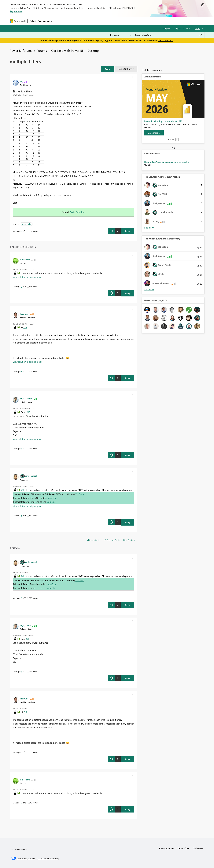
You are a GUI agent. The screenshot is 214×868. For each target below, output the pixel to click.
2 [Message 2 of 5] (22, 286)
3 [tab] (172, 140)
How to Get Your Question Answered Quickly (167, 162)
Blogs (111, 21)
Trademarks (198, 848)
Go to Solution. (77, 212)
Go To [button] (198, 28)
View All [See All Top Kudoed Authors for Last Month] (149, 290)
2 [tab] (170, 140)
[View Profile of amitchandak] (31, 476)
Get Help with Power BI (67, 50)
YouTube (80, 494)
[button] (108, 69)
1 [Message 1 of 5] (22, 231)
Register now (16, 11)
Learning (122, 21)
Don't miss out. (165, 40)
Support (135, 21)
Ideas (84, 21)
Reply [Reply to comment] (128, 293)
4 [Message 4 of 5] (22, 448)
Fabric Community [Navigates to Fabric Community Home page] (41, 21)
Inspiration (72, 21)
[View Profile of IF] (21, 81)
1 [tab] (169, 140)
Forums (59, 21)
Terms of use (183, 848)
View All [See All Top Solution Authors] (149, 228)
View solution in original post (27, 277)
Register (167, 28)
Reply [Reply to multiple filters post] (128, 231)
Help (188, 28)
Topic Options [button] (125, 69)
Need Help (26, 224)
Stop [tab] (177, 140)
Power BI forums (21, 50)
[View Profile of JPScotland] (25, 260)
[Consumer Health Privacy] (48, 858)
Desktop (93, 50)
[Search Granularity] (120, 35)
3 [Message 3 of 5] (22, 371)
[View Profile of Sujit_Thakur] (26, 399)
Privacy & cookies (167, 848)
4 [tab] (174, 140)
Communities (97, 21)
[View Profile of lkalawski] (24, 314)
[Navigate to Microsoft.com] (18, 21)
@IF (25, 327)
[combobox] (169, 35)
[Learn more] (154, 133)
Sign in (178, 28)
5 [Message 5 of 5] (22, 516)
